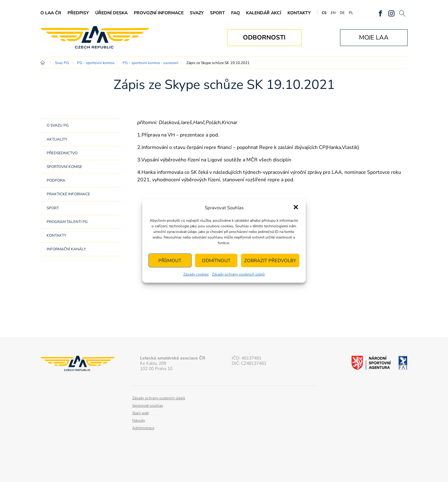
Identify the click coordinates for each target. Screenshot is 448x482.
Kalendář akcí (264, 13)
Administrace (143, 428)
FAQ (236, 13)
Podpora (56, 180)
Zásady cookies (196, 274)
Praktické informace (68, 194)
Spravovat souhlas (148, 406)
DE (342, 13)
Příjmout (170, 261)
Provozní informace (159, 13)
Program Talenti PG (67, 222)
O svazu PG (58, 125)
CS (324, 13)
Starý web (140, 413)
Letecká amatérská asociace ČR (95, 37)
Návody (139, 420)
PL (351, 13)
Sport (217, 13)
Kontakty (299, 13)
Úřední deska (111, 13)
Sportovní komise (64, 167)
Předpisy (78, 13)
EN (333, 13)
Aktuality (57, 139)
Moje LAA (374, 37)
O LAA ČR (51, 13)
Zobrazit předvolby (270, 261)
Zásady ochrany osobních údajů (238, 274)
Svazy (197, 13)
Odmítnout (216, 261)
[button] (296, 208)
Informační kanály (66, 249)
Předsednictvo (62, 153)
